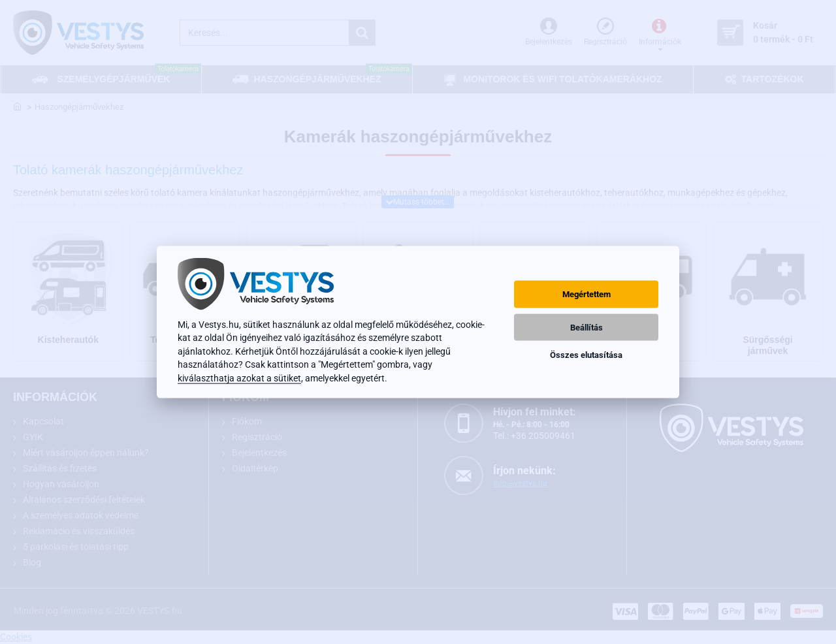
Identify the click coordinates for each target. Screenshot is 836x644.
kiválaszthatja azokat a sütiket (239, 378)
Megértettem (587, 294)
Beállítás (587, 327)
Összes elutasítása (586, 354)
